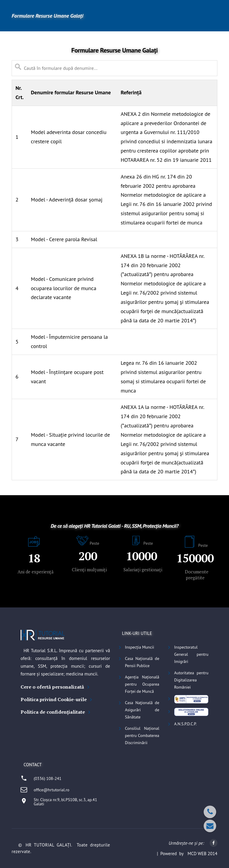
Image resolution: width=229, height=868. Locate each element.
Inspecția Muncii (140, 647)
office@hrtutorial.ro (51, 790)
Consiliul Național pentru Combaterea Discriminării (142, 735)
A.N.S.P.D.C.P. (185, 724)
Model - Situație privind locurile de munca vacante (70, 439)
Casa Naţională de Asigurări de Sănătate (142, 710)
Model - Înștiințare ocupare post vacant (67, 377)
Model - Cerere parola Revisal (64, 239)
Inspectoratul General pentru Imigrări (191, 654)
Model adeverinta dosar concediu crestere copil (68, 137)
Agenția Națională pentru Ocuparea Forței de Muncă (142, 684)
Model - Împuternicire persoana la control (69, 341)
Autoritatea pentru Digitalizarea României (191, 680)
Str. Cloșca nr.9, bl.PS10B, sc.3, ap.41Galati (65, 802)
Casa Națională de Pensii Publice (142, 662)
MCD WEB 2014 (202, 854)
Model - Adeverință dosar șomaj (66, 200)
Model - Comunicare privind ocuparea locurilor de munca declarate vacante (63, 288)
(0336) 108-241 (48, 778)
